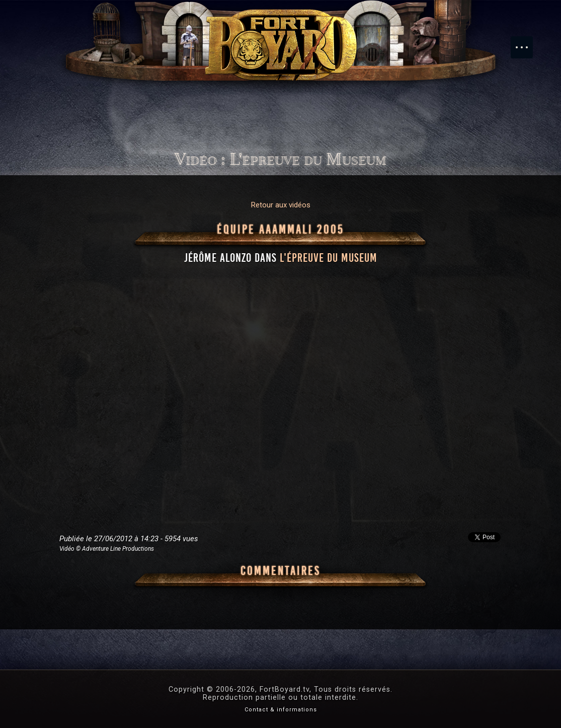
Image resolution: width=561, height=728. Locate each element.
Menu (527, 42)
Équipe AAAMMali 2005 (280, 230)
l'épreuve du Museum (329, 258)
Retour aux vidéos (281, 205)
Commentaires (280, 571)
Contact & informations (281, 710)
